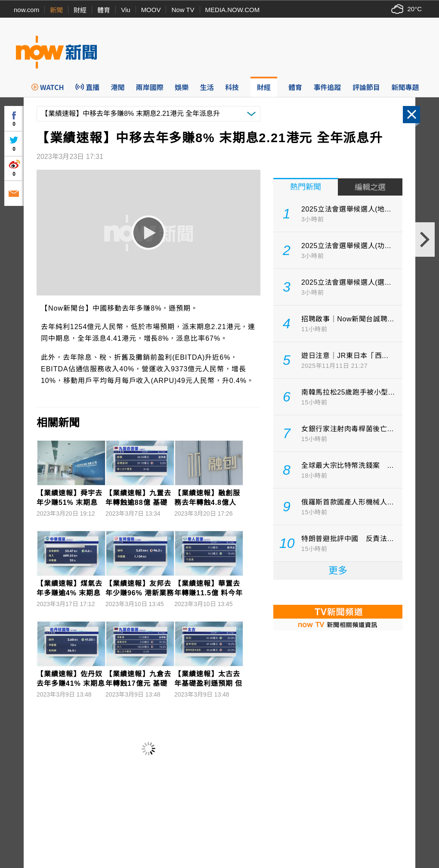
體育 (104, 10)
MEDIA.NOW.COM (233, 10)
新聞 (56, 10)
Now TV (183, 10)
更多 (338, 571)
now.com (26, 10)
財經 (80, 10)
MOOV (151, 10)
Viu (125, 10)
